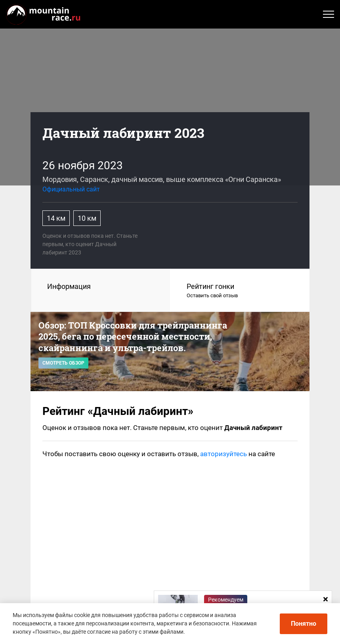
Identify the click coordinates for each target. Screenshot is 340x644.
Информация (69, 286)
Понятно (304, 624)
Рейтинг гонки (240, 291)
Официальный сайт (71, 189)
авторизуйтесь (223, 454)
